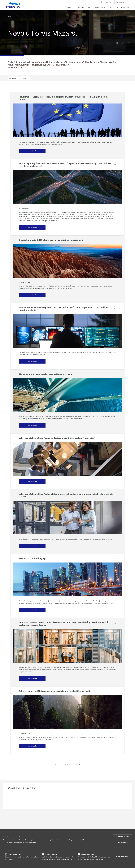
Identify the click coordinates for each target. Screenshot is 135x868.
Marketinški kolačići (89, 854)
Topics (25, 78)
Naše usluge (81, 7)
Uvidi (90, 7)
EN (111, 2)
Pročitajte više (32, 151)
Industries (14, 78)
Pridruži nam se (100, 7)
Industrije (70, 7)
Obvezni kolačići (15, 854)
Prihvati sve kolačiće (123, 836)
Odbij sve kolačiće (123, 842)
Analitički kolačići (52, 854)
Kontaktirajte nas (123, 7)
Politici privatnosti (30, 843)
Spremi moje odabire (123, 856)
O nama (112, 7)
